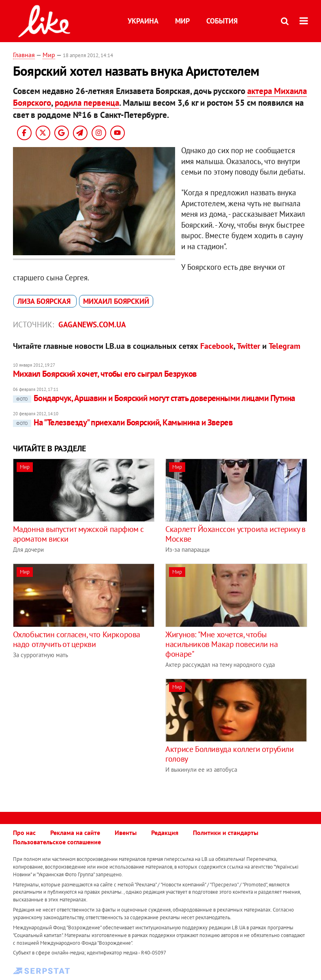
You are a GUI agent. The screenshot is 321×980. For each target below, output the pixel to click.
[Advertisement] (81, 735)
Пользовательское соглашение (57, 842)
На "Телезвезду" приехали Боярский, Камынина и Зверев (123, 422)
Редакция (165, 833)
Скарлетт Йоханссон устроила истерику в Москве (235, 534)
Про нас (24, 833)
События (222, 21)
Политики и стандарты (226, 833)
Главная (24, 55)
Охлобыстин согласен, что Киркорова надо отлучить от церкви (77, 639)
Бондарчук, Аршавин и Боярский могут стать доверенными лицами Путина (154, 398)
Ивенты (126, 833)
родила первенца (87, 103)
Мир (182, 21)
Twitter (248, 346)
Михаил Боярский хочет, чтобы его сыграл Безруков (105, 374)
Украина (143, 21)
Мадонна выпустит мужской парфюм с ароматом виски (78, 534)
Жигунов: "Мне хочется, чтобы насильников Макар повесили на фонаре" (221, 644)
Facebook (217, 346)
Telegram (285, 346)
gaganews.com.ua (92, 325)
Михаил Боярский (116, 301)
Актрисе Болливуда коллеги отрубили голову (229, 754)
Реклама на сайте (75, 833)
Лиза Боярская (45, 301)
